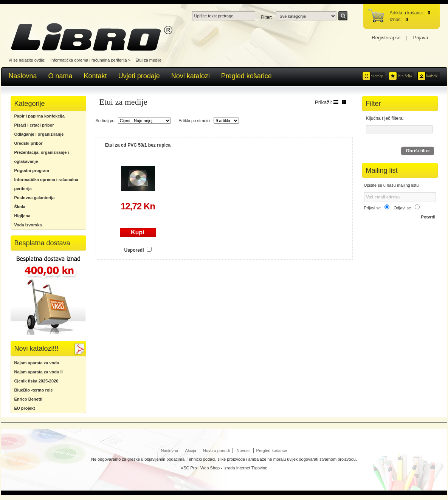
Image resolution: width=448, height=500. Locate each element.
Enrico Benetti (29, 399)
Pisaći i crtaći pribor (34, 125)
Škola (20, 207)
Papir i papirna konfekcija (40, 116)
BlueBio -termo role (34, 390)
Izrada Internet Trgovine (245, 468)
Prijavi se (373, 208)
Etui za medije (148, 60)
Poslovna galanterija (35, 198)
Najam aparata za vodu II (39, 372)
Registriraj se (386, 38)
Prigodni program (32, 170)
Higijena (22, 216)
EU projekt (25, 408)
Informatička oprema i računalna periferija (88, 60)
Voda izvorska (28, 225)
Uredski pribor (29, 143)
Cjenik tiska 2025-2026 (36, 381)
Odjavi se (402, 208)
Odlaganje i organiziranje (39, 134)
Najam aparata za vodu (37, 363)
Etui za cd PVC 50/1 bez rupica (138, 145)
